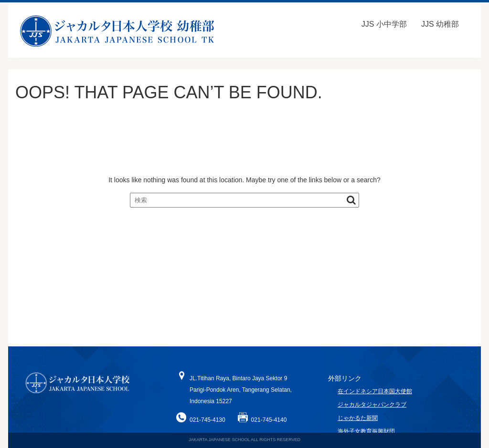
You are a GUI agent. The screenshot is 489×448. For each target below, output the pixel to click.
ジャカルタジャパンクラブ (372, 408)
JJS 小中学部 (384, 24)
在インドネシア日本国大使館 (375, 394)
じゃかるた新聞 (358, 421)
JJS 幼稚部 (440, 24)
